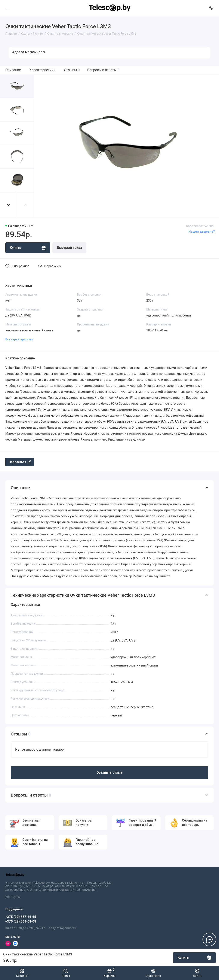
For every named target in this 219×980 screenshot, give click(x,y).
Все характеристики (19, 339)
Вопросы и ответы (103, 70)
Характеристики (42, 70)
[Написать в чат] (209, 939)
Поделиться (20, 462)
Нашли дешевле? (202, 231)
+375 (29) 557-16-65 (21, 917)
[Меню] (8, 8)
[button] (9, 205)
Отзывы (72, 70)
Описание (13, 70)
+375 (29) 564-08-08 (21, 921)
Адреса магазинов (29, 52)
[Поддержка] (211, 8)
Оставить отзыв (109, 773)
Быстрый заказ (69, 248)
